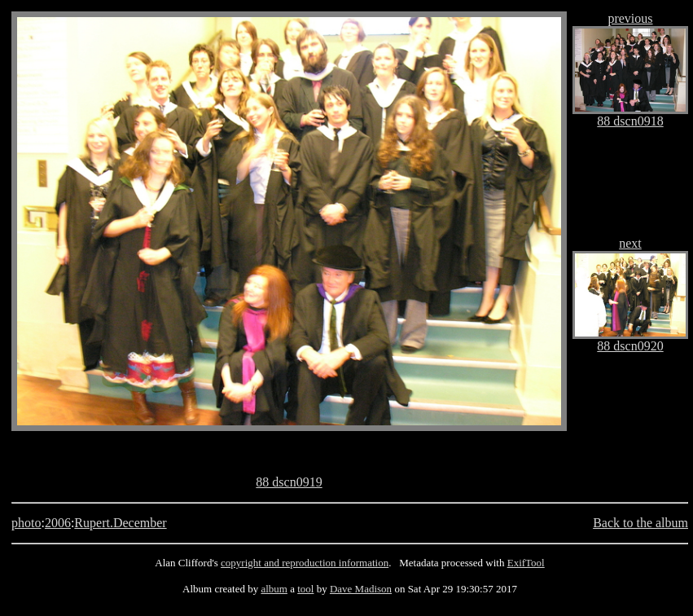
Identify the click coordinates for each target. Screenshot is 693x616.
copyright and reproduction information (305, 563)
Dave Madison (361, 589)
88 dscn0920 (630, 346)
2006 (58, 523)
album (274, 589)
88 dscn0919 (289, 482)
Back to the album (640, 523)
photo (26, 523)
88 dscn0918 (630, 121)
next (630, 243)
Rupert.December (120, 523)
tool (305, 589)
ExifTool (526, 563)
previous (630, 18)
